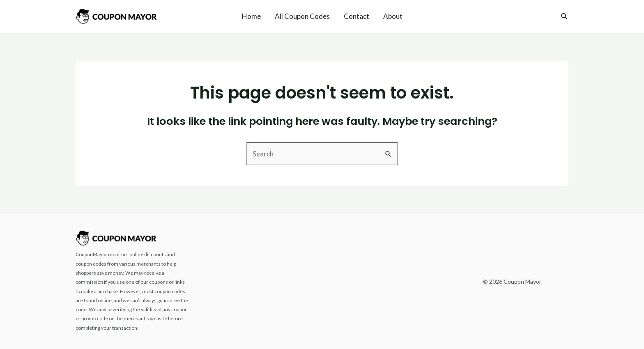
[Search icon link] (565, 17)
